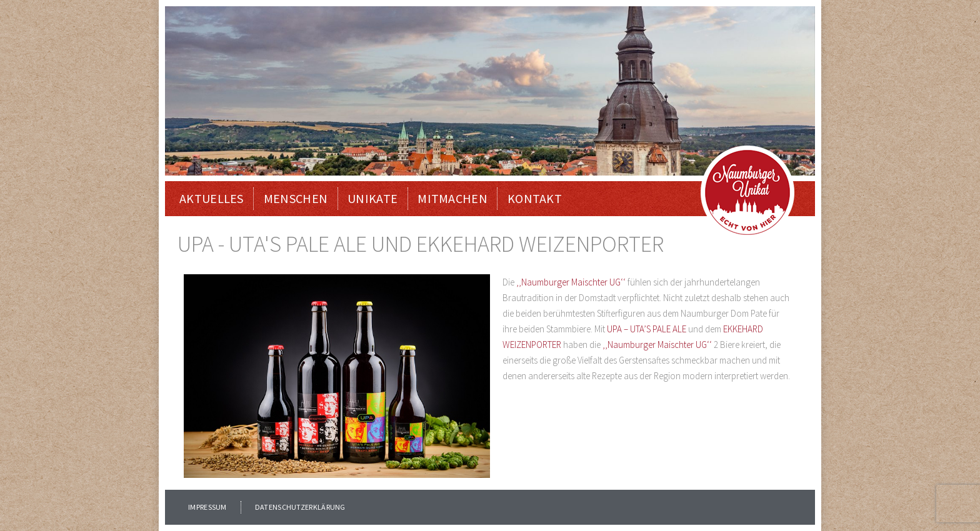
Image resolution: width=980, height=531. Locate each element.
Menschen (296, 198)
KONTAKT (535, 198)
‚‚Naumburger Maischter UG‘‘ (571, 282)
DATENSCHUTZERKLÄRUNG (300, 507)
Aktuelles (212, 198)
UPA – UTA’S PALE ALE (647, 329)
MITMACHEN (452, 198)
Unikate (372, 198)
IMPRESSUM (207, 507)
